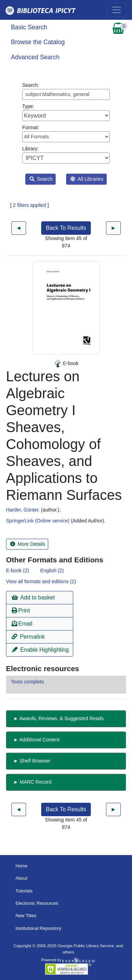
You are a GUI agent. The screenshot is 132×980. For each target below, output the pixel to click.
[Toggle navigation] (117, 10)
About (21, 878)
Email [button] (22, 624)
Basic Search (29, 27)
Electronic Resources (37, 903)
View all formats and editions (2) (41, 581)
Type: (66, 112)
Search (41, 179)
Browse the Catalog (38, 42)
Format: (66, 133)
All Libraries (87, 179)
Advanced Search (35, 57)
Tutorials (24, 891)
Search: (66, 91)
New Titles (26, 916)
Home (21, 866)
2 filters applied (30, 205)
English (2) (52, 570)
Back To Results (66, 228)
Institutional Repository (38, 928)
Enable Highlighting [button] (40, 650)
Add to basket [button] (33, 597)
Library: (66, 155)
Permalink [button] (28, 637)
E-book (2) (17, 570)
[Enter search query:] (66, 94)
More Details (28, 544)
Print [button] (21, 611)
